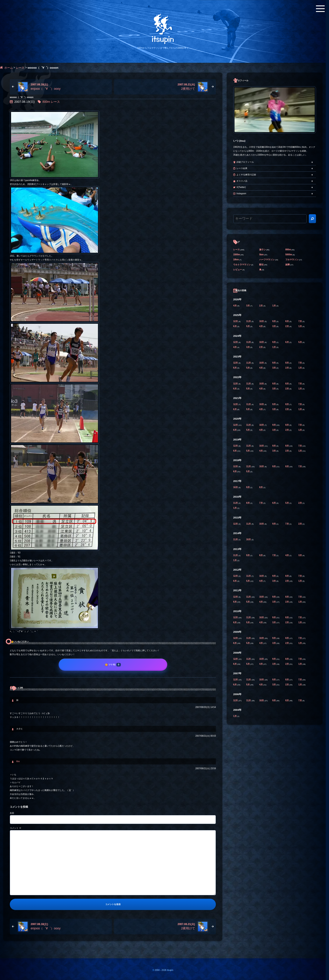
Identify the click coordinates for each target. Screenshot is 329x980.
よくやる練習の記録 (246, 175)
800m (46, 102)
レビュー (238, 270)
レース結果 (242, 168)
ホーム (9, 68)
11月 (249, 321)
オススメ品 (242, 181)
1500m (237, 255)
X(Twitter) (241, 187)
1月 (274, 306)
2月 (261, 306)
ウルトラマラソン (242, 265)
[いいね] (113, 665)
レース (20, 68)
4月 (235, 306)
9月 (274, 321)
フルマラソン (292, 260)
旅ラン (263, 250)
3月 (248, 306)
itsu (18, 761)
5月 (248, 326)
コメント (16, 828)
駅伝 (261, 265)
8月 (287, 321)
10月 (262, 321)
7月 (300, 321)
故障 (288, 265)
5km (261, 255)
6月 (235, 326)
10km (236, 260)
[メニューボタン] (320, 9)
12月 (236, 321)
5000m (289, 255)
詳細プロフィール (245, 162)
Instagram (241, 194)
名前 (12, 813)
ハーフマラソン (267, 260)
